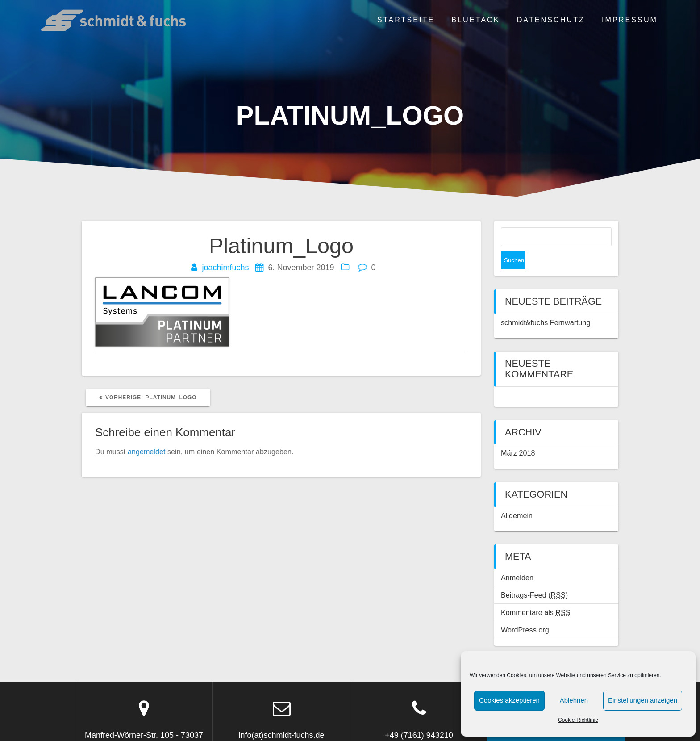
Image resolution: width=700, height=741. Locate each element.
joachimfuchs (225, 268)
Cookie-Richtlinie (578, 720)
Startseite (406, 20)
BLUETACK (475, 20)
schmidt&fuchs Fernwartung (546, 304)
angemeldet (147, 452)
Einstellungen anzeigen (643, 700)
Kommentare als (536, 594)
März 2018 (518, 434)
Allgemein (517, 497)
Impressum (630, 20)
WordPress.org (525, 611)
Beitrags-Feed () (534, 576)
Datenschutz (551, 20)
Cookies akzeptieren (509, 700)
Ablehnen (574, 700)
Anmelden (517, 559)
